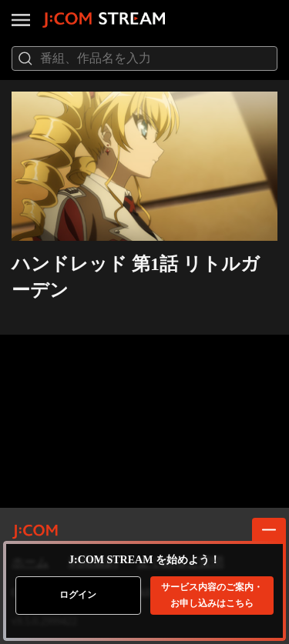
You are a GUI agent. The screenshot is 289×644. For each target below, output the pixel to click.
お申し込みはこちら (212, 595)
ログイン (78, 595)
